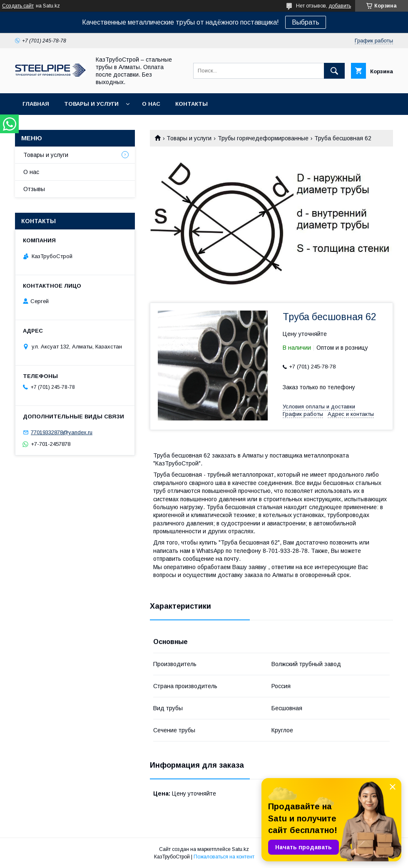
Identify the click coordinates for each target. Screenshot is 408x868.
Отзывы (34, 189)
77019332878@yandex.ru (62, 432)
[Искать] (334, 71)
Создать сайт (18, 6)
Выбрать (306, 22)
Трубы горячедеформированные (263, 138)
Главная (36, 104)
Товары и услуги (91, 104)
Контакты (192, 104)
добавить (340, 6)
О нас (151, 104)
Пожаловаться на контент (224, 857)
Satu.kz (240, 849)
